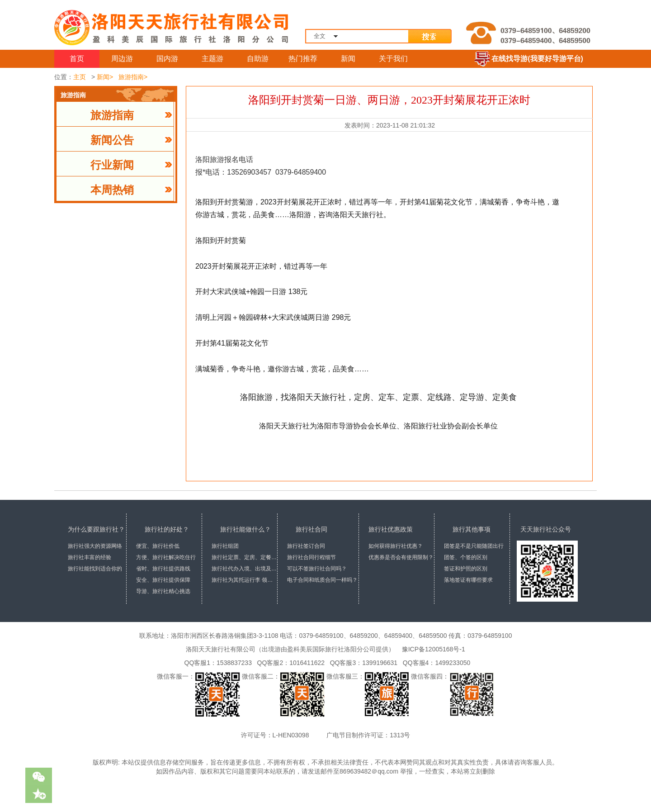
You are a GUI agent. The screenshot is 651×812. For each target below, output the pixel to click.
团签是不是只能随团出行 (474, 546)
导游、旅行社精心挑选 (163, 591)
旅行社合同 (311, 529)
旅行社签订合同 (306, 546)
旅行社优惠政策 (391, 529)
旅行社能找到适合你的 (95, 569)
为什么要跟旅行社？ (96, 529)
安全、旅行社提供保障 (163, 580)
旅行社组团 (225, 546)
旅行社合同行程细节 (311, 557)
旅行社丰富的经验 (90, 557)
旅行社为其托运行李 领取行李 (244, 580)
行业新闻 (112, 165)
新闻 (348, 59)
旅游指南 (112, 115)
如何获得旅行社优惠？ (396, 546)
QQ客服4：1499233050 (435, 663)
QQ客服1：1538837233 (216, 663)
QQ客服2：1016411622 (289, 663)
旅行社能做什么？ (245, 529)
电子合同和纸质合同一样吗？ (322, 580)
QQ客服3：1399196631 (362, 663)
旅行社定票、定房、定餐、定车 (244, 557)
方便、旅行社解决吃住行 (166, 557)
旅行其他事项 (472, 529)
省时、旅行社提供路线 (163, 569)
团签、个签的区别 (466, 557)
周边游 (122, 59)
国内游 (167, 59)
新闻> (105, 77)
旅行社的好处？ (167, 529)
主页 (80, 77)
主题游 (212, 59)
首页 (77, 59)
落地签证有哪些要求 (468, 580)
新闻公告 (112, 140)
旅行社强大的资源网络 (95, 546)
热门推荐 (303, 59)
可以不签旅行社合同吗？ (317, 569)
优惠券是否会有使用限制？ (401, 557)
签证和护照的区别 (466, 569)
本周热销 (112, 190)
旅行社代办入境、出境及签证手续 (244, 569)
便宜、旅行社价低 (158, 546)
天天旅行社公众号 (546, 529)
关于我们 (393, 59)
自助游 (258, 59)
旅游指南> (133, 77)
